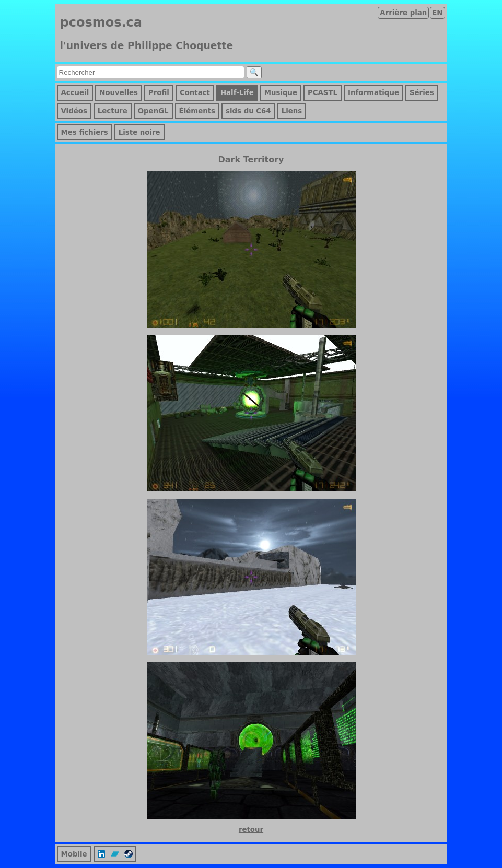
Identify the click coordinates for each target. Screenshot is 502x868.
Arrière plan (403, 13)
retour (251, 830)
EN (437, 13)
